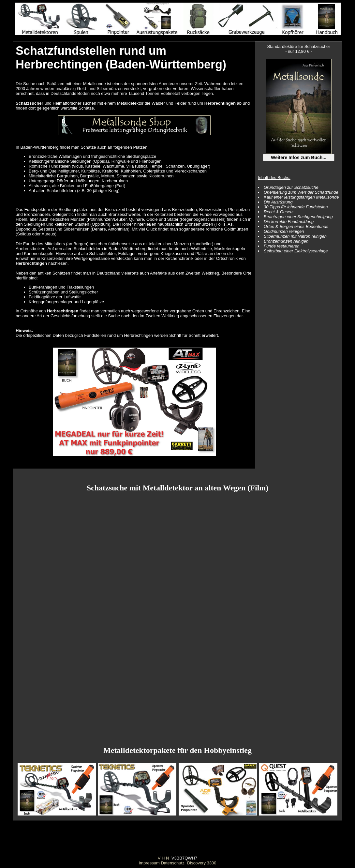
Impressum (149, 863)
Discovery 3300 (202, 863)
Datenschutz (172, 863)
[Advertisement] (178, 841)
